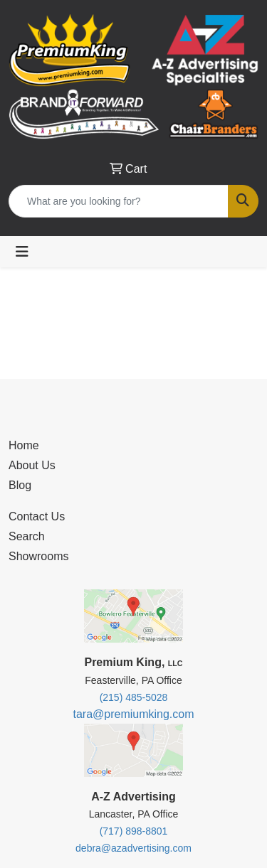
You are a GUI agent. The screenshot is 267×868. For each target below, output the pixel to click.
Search (27, 536)
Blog (20, 485)
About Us (32, 465)
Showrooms (38, 556)
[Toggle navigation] (22, 252)
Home (24, 445)
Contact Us (37, 516)
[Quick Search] (119, 201)
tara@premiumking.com (133, 714)
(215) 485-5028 (134, 697)
